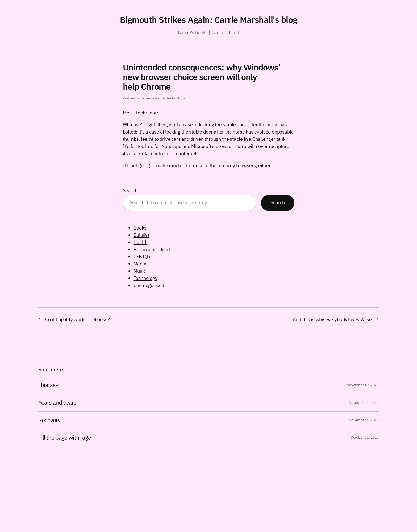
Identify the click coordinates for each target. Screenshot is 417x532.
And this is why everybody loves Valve (332, 319)
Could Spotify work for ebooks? (78, 319)
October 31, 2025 (365, 437)
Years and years (57, 403)
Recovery (49, 420)
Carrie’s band (225, 32)
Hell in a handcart (152, 249)
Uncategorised (149, 285)
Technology (176, 98)
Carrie (145, 98)
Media (160, 98)
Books (140, 228)
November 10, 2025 (363, 385)
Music (140, 271)
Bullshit (142, 235)
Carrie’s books (193, 32)
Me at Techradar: (141, 113)
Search (130, 191)
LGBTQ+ (142, 257)
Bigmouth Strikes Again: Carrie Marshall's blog (209, 20)
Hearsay (48, 385)
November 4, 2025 (364, 402)
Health (141, 242)
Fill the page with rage (65, 438)
